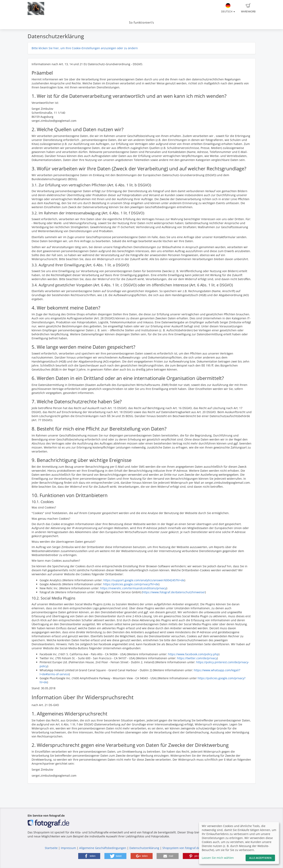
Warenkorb (248, 8)
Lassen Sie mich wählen (218, 858)
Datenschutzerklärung (144, 848)
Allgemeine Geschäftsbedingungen (103, 848)
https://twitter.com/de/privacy (197, 658)
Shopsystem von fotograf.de (181, 848)
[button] (89, 856)
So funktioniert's (141, 22)
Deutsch (228, 8)
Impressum (68, 848)
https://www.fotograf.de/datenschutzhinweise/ (174, 592)
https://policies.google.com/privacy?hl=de (131, 584)
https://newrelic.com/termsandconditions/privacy (133, 588)
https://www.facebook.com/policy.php (193, 654)
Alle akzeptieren (260, 858)
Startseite (51, 848)
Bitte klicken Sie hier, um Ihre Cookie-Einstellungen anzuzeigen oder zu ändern (85, 48)
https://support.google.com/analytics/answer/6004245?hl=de (144, 580)
